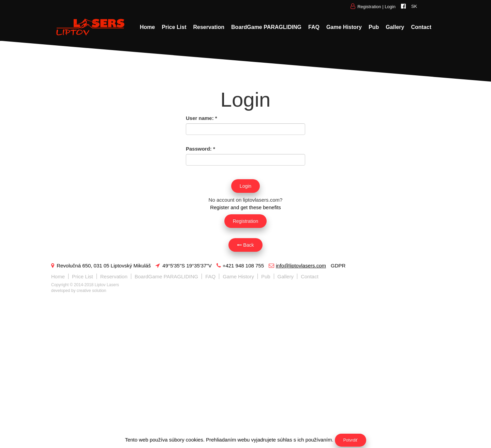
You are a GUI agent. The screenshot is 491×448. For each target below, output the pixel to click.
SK (414, 6)
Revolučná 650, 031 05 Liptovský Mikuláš (101, 266)
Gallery (395, 27)
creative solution (92, 291)
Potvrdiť (351, 440)
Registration (369, 7)
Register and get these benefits (245, 207)
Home (147, 27)
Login (390, 7)
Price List (174, 27)
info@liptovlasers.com (297, 266)
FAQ (314, 27)
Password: (200, 149)
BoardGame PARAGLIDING (266, 27)
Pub (374, 27)
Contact (421, 27)
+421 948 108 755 (240, 266)
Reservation (209, 27)
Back (245, 245)
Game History (344, 27)
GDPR (338, 266)
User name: (202, 118)
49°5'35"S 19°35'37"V (183, 266)
